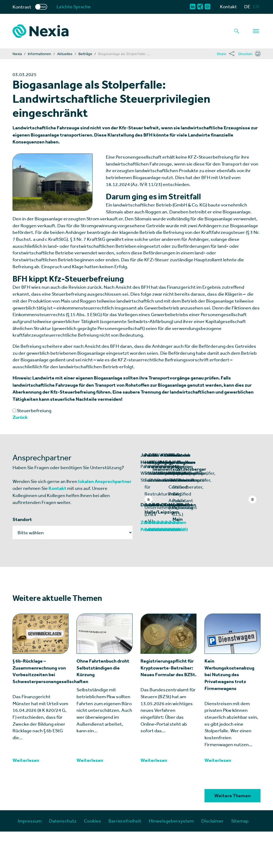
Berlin (209, 548)
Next (252, 499)
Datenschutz (63, 857)
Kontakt (228, 7)
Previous (148, 499)
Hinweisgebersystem (171, 857)
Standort (22, 519)
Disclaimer (212, 857)
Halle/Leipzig (217, 555)
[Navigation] (256, 31)
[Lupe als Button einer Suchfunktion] (237, 31)
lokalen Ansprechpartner (105, 481)
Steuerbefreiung (32, 410)
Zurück (20, 417)
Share (222, 54)
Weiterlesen (26, 796)
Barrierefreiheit (125, 857)
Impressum (30, 857)
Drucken (245, 54)
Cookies (93, 857)
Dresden (150, 548)
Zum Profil (152, 566)
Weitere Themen (232, 832)
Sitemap (240, 857)
